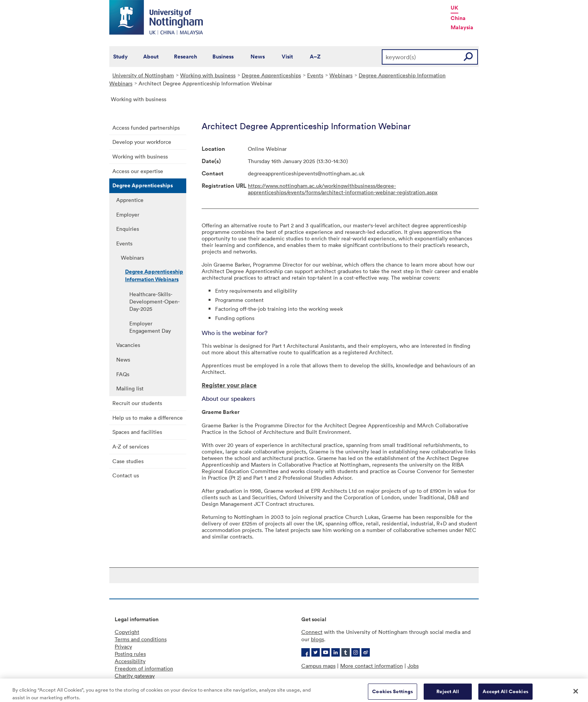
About (151, 57)
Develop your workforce (142, 142)
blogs (317, 639)
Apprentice (130, 200)
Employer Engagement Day (150, 327)
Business (223, 57)
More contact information (372, 666)
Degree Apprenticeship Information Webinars (154, 275)
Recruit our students (137, 403)
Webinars (341, 75)
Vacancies (128, 345)
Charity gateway (135, 676)
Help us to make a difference (148, 418)
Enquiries (128, 229)
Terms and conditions (141, 639)
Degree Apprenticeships (271, 75)
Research (185, 57)
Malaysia (462, 27)
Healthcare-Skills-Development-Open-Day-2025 (155, 301)
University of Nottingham (143, 75)
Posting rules (130, 654)
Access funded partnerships (146, 128)
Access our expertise (138, 171)
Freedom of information (144, 668)
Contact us (126, 475)
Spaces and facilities (137, 432)
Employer (128, 214)
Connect (312, 632)
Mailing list (130, 388)
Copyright (127, 632)
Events (315, 75)
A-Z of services (131, 446)
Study (120, 57)
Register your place (229, 385)
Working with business (208, 75)
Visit (287, 57)
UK (454, 8)
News (258, 57)
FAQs (123, 374)
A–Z (315, 57)
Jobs (413, 666)
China (458, 18)
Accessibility (130, 661)
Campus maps (318, 666)
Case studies (128, 461)
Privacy (123, 646)
